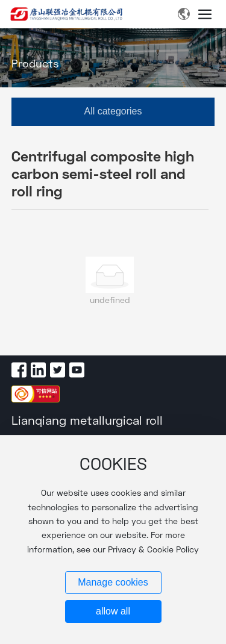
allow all (113, 611)
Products (35, 64)
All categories (113, 111)
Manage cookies (113, 582)
